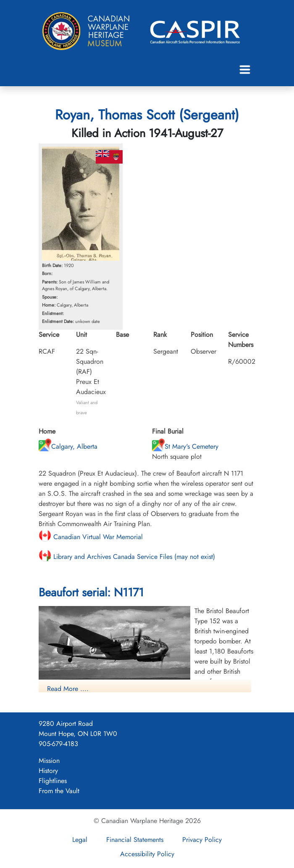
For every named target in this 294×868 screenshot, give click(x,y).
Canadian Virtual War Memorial (91, 537)
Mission (49, 761)
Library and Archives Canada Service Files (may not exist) (127, 557)
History (48, 771)
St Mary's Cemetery (185, 446)
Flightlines (53, 781)
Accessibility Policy (147, 854)
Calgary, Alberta (68, 446)
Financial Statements (135, 840)
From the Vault (59, 791)
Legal (80, 840)
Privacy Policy (202, 840)
